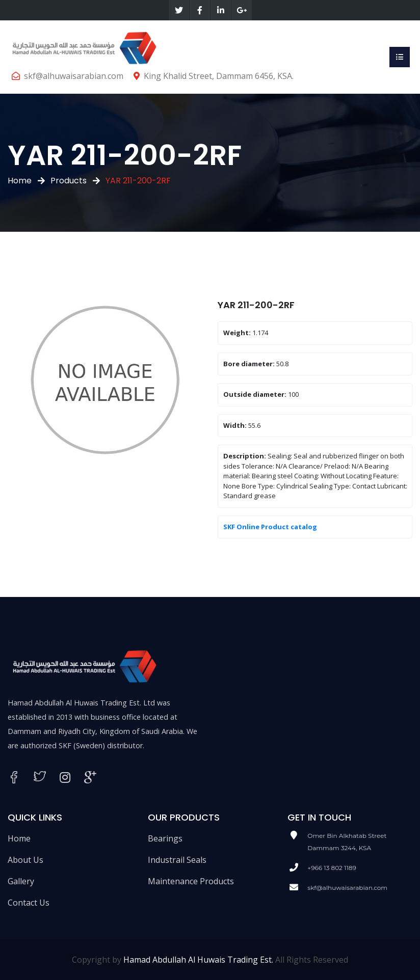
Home (20, 181)
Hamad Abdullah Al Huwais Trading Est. (198, 960)
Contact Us (29, 903)
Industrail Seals (177, 860)
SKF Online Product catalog (270, 527)
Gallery (21, 881)
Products (69, 181)
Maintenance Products (191, 881)
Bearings (165, 838)
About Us (25, 860)
